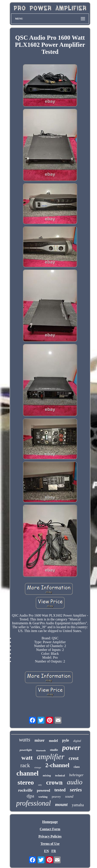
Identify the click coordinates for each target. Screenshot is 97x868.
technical (60, 776)
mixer (39, 740)
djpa (30, 796)
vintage (38, 767)
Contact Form (50, 829)
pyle (66, 740)
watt (27, 758)
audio (75, 782)
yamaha (78, 805)
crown (54, 782)
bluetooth (41, 750)
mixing (47, 775)
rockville (25, 790)
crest (74, 758)
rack (25, 765)
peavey (56, 797)
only (40, 785)
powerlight (26, 750)
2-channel (57, 765)
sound (69, 796)
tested (60, 790)
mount (61, 804)
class (77, 767)
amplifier (51, 757)
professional (34, 803)
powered (44, 790)
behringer (76, 775)
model (53, 741)
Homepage (50, 822)
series (76, 790)
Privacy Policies (50, 836)
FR (54, 851)
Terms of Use (50, 844)
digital (77, 741)
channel (27, 773)
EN (46, 851)
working (43, 797)
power (71, 748)
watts (25, 740)
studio (54, 750)
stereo (26, 782)
